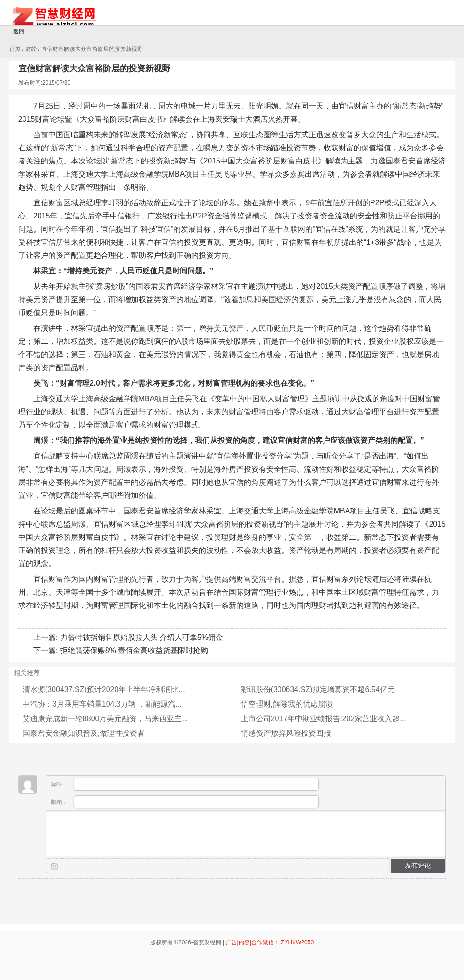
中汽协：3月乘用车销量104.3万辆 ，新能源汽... (102, 704)
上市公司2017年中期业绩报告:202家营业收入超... (324, 719)
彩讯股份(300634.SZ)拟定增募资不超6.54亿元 (318, 689)
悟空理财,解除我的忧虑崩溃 (287, 704)
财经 (31, 49)
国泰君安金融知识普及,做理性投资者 (84, 733)
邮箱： (185, 802)
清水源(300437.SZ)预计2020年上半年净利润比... (104, 689)
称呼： (185, 784)
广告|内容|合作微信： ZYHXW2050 (270, 942)
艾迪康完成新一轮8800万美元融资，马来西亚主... (105, 719)
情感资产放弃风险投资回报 (286, 733)
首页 (15, 49)
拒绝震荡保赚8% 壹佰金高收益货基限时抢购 (134, 650)
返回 (15, 32)
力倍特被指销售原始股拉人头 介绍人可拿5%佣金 (142, 637)
